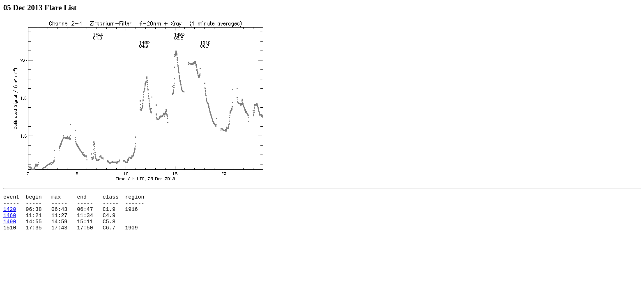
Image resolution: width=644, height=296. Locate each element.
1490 (10, 227)
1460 (10, 220)
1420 (10, 213)
